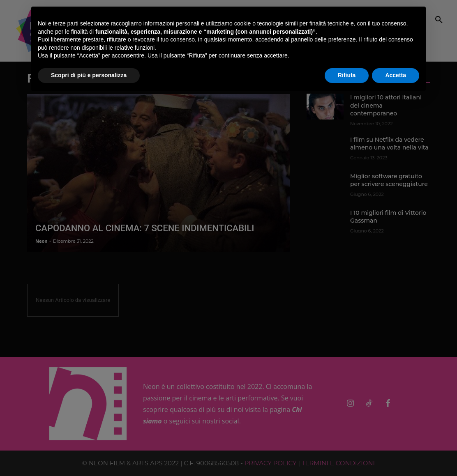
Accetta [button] (396, 75)
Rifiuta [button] (347, 75)
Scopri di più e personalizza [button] (89, 75)
